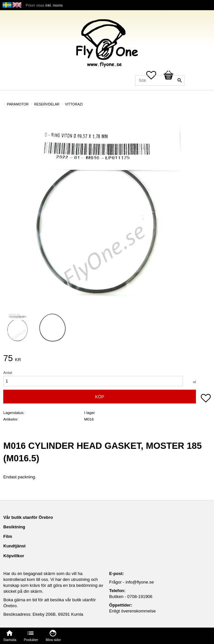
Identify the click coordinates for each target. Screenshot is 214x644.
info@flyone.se (140, 582)
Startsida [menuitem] (10, 640)
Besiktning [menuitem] (14, 527)
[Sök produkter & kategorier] (160, 80)
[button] (206, 399)
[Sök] (179, 80)
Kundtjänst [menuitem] (14, 546)
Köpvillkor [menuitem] (14, 556)
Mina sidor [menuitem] (53, 640)
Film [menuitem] (8, 536)
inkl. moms (54, 5)
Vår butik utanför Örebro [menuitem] (28, 517)
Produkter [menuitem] (31, 640)
